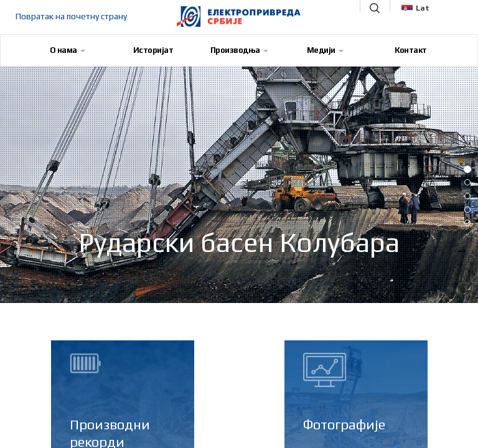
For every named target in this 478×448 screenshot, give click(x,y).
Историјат (153, 50)
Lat (415, 8)
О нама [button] (68, 50)
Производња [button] (239, 50)
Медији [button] (325, 50)
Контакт (411, 50)
